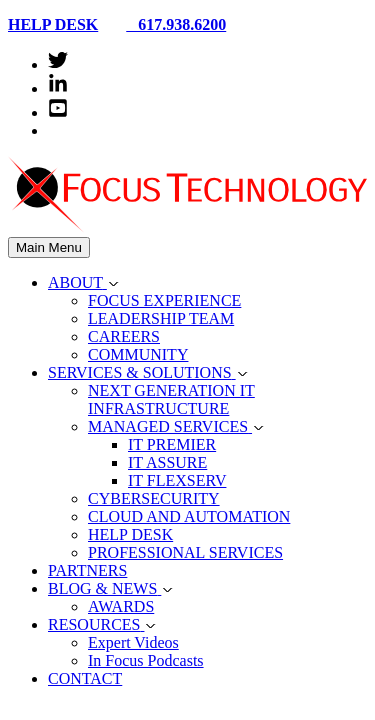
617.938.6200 (168, 24)
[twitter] (58, 64)
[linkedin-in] (58, 88)
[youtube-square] (58, 112)
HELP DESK (53, 24)
